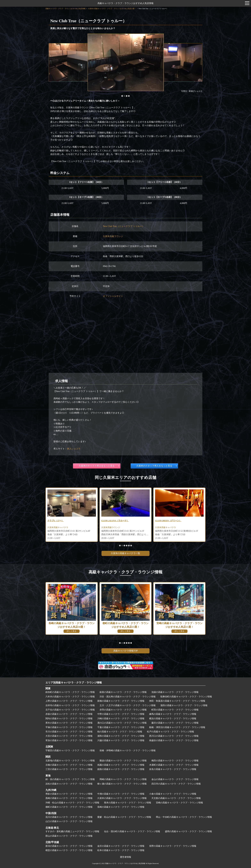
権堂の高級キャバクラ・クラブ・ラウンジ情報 (69, 850)
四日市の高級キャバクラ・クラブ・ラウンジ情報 (176, 784)
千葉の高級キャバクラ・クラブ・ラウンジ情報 (121, 727)
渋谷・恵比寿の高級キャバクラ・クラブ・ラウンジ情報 (128, 697)
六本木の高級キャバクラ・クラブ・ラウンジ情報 (70, 697)
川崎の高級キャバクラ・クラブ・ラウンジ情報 (121, 719)
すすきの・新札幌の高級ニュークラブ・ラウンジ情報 (72, 831)
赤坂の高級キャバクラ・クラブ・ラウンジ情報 (69, 714)
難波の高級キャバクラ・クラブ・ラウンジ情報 (123, 761)
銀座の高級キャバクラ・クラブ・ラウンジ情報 (123, 692)
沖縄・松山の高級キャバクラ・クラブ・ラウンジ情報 (72, 803)
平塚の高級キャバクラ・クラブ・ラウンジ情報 (69, 727)
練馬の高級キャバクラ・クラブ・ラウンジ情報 (173, 714)
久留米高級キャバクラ (59, 528)
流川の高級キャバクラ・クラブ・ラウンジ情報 (69, 817)
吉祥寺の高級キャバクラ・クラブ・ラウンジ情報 (70, 705)
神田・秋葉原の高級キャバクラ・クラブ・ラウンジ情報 (177, 701)
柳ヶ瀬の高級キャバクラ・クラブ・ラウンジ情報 (122, 784)
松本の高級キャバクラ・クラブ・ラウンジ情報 (121, 850)
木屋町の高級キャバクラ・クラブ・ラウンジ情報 (174, 765)
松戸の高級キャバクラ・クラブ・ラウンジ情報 (170, 732)
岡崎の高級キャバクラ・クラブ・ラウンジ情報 (123, 779)
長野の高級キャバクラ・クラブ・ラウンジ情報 (173, 846)
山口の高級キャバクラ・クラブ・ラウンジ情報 (69, 821)
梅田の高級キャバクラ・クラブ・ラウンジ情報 (175, 761)
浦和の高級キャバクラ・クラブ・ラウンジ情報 (121, 736)
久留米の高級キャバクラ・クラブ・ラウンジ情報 (122, 798)
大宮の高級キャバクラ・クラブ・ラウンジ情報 (69, 736)
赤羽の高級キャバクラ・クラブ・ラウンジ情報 (123, 710)
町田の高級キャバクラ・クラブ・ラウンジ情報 (175, 710)
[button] (122, 96)
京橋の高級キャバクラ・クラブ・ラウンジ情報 (69, 765)
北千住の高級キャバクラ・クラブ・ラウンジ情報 (70, 710)
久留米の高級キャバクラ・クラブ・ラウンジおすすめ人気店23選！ (112, 9)
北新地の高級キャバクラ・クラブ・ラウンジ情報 (70, 761)
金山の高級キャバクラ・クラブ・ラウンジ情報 (175, 779)
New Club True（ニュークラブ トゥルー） (124, 226)
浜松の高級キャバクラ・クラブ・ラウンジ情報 (69, 784)
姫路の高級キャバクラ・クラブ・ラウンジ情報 (121, 769)
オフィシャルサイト (113, 296)
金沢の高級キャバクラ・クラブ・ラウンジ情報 (121, 846)
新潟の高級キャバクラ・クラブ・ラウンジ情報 (69, 846)
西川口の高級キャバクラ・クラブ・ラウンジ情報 (174, 736)
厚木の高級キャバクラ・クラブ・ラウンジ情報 (69, 723)
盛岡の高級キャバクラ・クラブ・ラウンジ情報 (188, 831)
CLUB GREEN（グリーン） (169, 521)
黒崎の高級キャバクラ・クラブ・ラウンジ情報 (69, 798)
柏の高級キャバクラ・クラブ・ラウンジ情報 (120, 732)
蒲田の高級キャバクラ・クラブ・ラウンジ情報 (184, 705)
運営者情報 (125, 857)
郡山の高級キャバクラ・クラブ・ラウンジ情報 (69, 836)
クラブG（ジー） (56, 521)
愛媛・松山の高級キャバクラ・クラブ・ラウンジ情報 (124, 817)
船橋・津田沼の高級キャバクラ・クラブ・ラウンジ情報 (177, 727)
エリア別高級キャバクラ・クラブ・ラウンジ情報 (74, 683)
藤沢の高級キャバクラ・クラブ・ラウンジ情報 (175, 723)
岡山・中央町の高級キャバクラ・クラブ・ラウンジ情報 (184, 817)
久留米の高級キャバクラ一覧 (125, 553)
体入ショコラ (74, 449)
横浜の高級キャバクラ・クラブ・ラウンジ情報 (173, 719)
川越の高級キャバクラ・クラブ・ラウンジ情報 (121, 740)
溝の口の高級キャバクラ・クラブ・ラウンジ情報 (122, 723)
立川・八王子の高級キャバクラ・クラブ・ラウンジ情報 (128, 705)
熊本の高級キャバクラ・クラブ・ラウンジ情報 (128, 803)
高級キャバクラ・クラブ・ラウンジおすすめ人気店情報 (125, 3)
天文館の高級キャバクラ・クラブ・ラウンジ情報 (176, 798)
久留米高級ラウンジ (113, 236)
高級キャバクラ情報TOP (125, 651)
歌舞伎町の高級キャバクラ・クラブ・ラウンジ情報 (186, 697)
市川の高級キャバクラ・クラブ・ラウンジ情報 (69, 732)
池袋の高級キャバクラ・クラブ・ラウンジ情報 (175, 692)
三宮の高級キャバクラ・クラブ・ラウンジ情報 (69, 769)
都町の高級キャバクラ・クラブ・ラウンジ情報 (69, 807)
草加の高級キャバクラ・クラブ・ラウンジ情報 (69, 740)
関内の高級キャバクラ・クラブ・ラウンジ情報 (69, 719)
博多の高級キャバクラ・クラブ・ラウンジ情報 (69, 794)
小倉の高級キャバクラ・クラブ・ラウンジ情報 (173, 794)
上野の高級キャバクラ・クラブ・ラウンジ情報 (69, 701)
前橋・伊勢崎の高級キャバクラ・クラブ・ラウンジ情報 (128, 751)
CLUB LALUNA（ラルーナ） (116, 521)
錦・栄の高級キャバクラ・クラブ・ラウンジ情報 (70, 779)
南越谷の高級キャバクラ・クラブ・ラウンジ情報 (174, 740)
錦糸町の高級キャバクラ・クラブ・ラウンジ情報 (70, 692)
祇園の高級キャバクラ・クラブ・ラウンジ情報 (121, 765)
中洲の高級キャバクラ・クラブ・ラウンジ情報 (121, 794)
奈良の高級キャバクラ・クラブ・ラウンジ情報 (173, 769)
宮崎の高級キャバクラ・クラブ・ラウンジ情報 (179, 803)
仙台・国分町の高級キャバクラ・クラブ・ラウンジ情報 (132, 831)
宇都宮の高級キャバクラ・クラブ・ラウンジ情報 (70, 751)
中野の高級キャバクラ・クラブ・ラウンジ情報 (121, 714)
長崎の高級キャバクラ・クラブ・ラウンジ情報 (121, 807)
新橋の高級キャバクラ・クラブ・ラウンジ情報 (121, 701)
